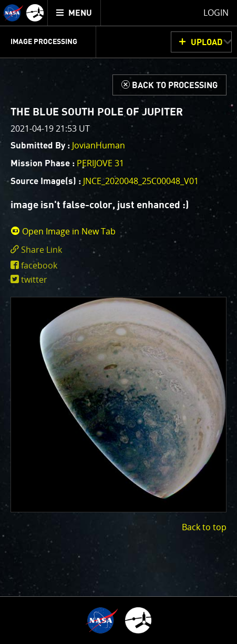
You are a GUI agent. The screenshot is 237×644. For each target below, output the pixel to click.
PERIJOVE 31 (100, 163)
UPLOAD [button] (207, 42)
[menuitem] (74, 13)
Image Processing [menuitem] (44, 42)
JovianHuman (99, 145)
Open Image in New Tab (63, 231)
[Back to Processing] (169, 85)
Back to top (204, 527)
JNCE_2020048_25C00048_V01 (141, 181)
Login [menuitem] (216, 13)
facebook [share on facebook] (39, 265)
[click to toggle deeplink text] (118, 250)
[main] (118, 322)
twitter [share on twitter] (34, 280)
